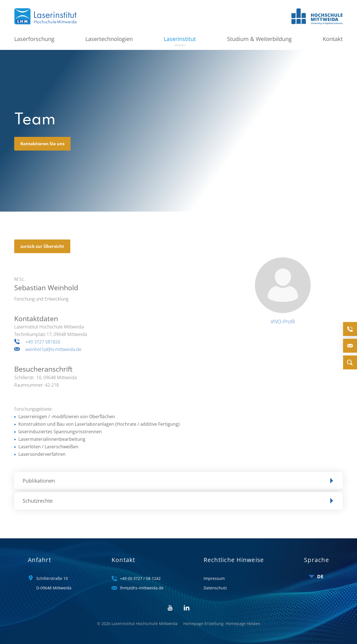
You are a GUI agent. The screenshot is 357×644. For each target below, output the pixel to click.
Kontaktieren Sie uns (42, 144)
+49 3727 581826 (43, 343)
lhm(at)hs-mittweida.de (142, 588)
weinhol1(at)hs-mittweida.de (53, 350)
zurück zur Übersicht (42, 247)
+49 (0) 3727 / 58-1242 (140, 578)
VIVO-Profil (283, 323)
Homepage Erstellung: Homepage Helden (222, 624)
